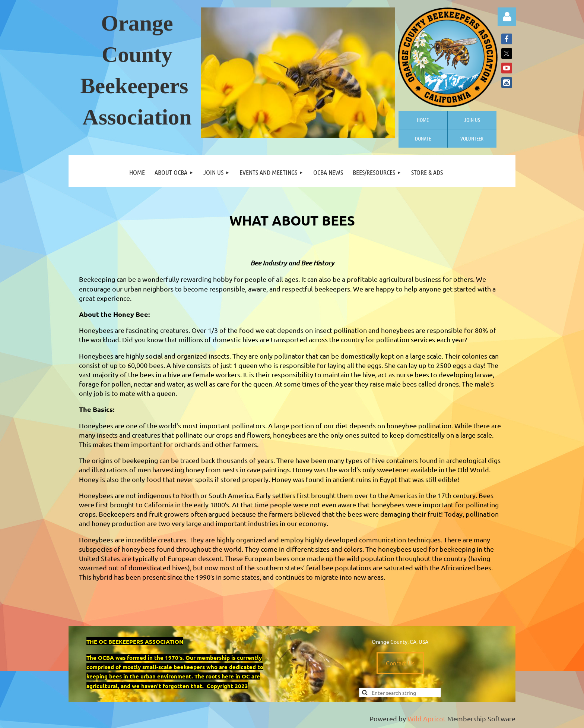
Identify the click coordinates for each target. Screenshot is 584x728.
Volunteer (472, 138)
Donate (423, 138)
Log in (507, 17)
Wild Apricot (427, 718)
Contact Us (400, 663)
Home (423, 120)
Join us (472, 120)
